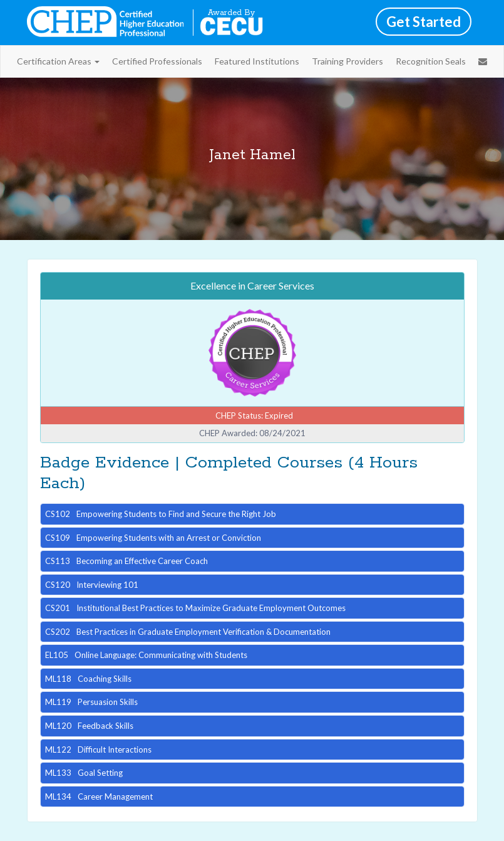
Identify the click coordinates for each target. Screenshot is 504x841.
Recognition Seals (431, 61)
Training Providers (347, 61)
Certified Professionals (157, 61)
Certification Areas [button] (58, 61)
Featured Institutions (257, 61)
